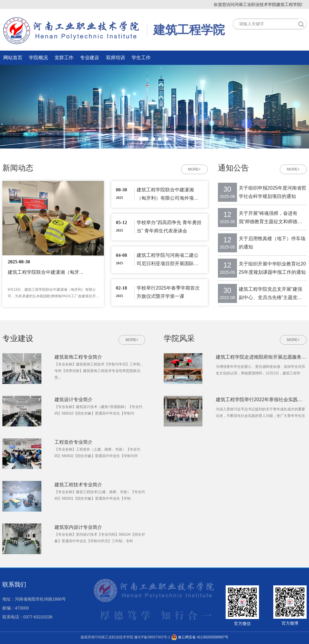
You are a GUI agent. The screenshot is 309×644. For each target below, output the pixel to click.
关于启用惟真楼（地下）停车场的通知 (272, 243)
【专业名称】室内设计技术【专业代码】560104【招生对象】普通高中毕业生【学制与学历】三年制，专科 (100, 538)
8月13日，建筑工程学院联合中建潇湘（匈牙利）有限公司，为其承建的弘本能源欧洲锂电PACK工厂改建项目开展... (52, 293)
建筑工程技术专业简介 (78, 485)
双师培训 (116, 58)
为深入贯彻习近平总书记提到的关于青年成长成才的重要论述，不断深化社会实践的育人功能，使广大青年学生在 (260, 412)
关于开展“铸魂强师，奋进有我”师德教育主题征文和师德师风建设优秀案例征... (270, 218)
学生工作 (141, 58)
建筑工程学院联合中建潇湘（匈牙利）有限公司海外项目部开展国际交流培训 (168, 194)
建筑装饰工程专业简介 (78, 357)
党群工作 (64, 58)
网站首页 (13, 58)
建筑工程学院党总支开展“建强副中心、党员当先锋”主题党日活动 (270, 294)
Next (99, 249)
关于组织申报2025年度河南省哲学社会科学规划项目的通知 (273, 192)
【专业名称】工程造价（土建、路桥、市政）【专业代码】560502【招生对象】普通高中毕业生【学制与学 (97, 453)
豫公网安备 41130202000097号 (200, 637)
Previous (87, 249)
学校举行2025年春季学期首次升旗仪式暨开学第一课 (168, 292)
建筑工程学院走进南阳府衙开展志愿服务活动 (261, 357)
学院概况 (38, 58)
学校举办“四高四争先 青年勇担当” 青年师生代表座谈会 (169, 227)
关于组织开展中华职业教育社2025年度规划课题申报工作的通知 (272, 268)
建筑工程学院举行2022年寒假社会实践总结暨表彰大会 (261, 400)
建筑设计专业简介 (74, 400)
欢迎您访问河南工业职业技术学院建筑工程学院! (258, 4)
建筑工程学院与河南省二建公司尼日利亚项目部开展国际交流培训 (168, 260)
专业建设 (90, 58)
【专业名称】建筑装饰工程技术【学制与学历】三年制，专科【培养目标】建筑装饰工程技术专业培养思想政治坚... (99, 371)
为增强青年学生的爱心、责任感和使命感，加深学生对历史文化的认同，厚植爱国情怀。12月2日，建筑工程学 (260, 370)
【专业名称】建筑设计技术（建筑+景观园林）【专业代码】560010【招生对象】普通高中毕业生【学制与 (98, 410)
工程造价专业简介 (74, 442)
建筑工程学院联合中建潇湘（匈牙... (45, 272)
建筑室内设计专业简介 (78, 527)
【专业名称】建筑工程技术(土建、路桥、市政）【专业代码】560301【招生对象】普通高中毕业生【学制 (100, 495)
